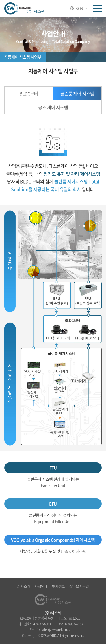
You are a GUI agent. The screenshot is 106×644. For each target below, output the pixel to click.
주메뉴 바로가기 (0, 0)
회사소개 (23, 586)
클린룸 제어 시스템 (77, 93)
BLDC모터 (29, 93)
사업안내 (41, 586)
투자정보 (58, 586)
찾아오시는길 (79, 586)
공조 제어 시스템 (53, 107)
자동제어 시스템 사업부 (23, 57)
